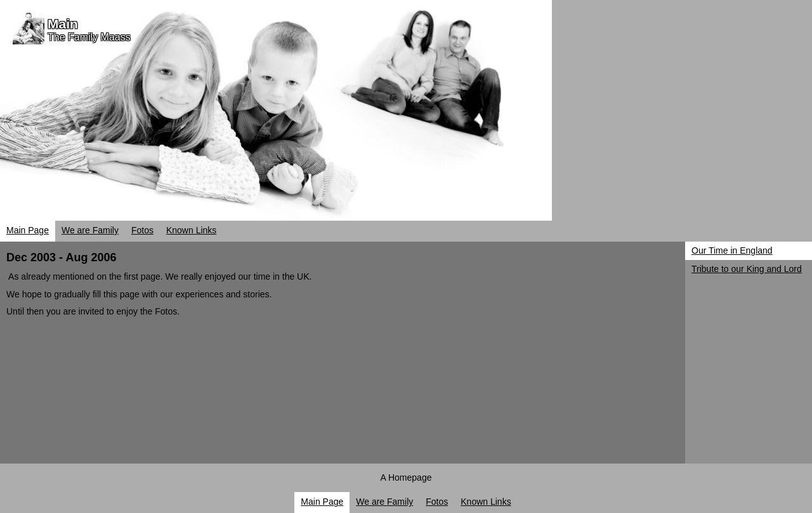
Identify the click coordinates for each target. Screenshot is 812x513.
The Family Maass (89, 37)
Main (63, 24)
